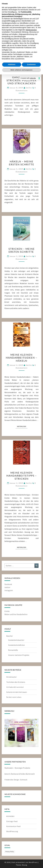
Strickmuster (11, 677)
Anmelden (10, 816)
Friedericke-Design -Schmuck (16, 780)
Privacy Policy (10, 852)
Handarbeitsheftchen (16, 645)
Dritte (13, 21)
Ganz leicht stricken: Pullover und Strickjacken (21, 80)
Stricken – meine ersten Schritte (22, 250)
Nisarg (25, 865)
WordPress (33, 862)
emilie (29, 88)
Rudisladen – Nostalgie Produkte (17, 768)
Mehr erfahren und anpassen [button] (21, 70)
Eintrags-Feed (12, 821)
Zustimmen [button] (31, 64)
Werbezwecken (31, 30)
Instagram (9, 590)
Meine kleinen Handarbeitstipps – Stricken (22, 476)
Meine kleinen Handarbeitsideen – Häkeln (21, 358)
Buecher (10, 636)
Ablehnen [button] (12, 64)
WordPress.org (12, 831)
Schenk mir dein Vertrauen (17, 692)
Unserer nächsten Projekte (19, 655)
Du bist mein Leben (14, 697)
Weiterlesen (22, 426)
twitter (7, 587)
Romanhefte (13, 650)
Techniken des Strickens (16, 682)
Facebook (8, 584)
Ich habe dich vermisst (15, 687)
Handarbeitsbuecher (16, 640)
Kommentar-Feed (13, 826)
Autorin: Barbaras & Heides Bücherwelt (20, 774)
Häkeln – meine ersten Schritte (22, 163)
